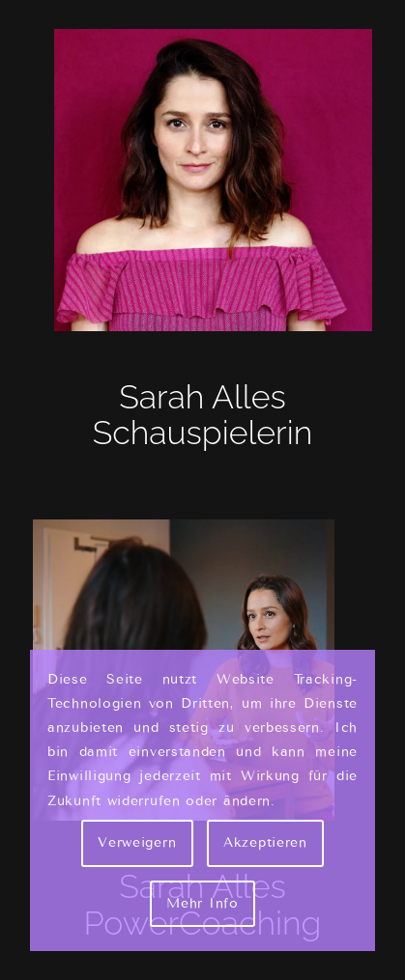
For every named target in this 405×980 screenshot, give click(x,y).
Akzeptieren (265, 842)
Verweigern (137, 842)
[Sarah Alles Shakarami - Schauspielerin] (203, 180)
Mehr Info (202, 903)
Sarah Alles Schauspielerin (203, 415)
